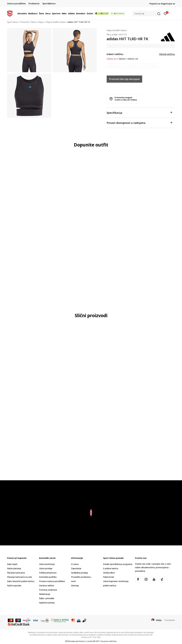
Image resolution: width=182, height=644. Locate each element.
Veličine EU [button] (112, 59)
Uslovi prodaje (46, 568)
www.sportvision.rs (79, 641)
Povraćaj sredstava (48, 590)
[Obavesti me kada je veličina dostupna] (110, 66)
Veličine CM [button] (133, 59)
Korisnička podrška (48, 577)
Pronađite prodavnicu (81, 577)
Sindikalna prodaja (79, 573)
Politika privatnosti (48, 573)
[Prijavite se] (165, 14)
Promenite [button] (170, 620)
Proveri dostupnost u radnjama (139, 123)
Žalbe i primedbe (47, 598)
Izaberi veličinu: (115, 54)
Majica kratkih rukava (56, 22)
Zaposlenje (76, 568)
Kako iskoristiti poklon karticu (21, 581)
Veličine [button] (122, 59)
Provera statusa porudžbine (52, 581)
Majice (41, 22)
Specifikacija (139, 112)
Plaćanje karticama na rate (20, 577)
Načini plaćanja (14, 568)
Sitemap (75, 586)
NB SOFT (96, 641)
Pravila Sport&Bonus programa (118, 564)
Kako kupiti (12, 564)
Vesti (73, 581)
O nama (75, 564)
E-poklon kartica (111, 568)
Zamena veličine (47, 586)
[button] (147, 14)
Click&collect (109, 573)
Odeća (33, 22)
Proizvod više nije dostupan (124, 79)
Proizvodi (24, 22)
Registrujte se (168, 4)
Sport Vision (13, 22)
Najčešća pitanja (47, 603)
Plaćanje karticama (16, 573)
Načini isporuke (14, 586)
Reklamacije (45, 594)
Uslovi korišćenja (47, 564)
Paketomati (109, 577)
